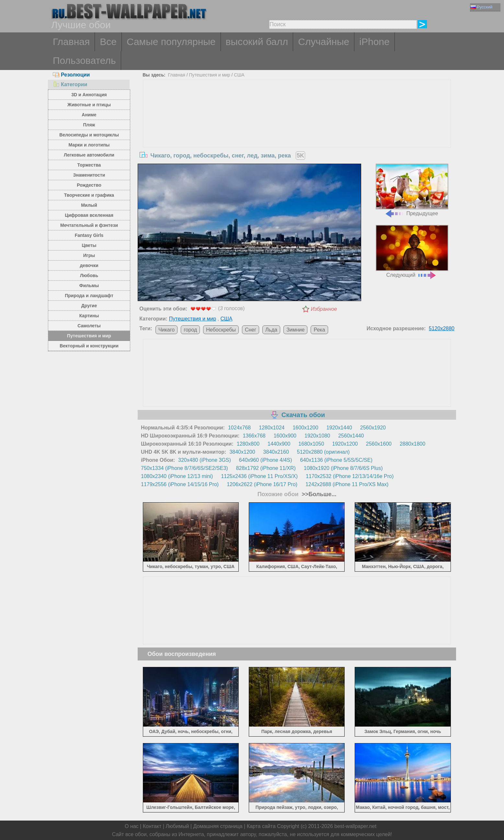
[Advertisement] (297, 129)
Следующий (412, 251)
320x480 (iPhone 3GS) (205, 460)
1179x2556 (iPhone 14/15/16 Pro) (180, 484)
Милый (89, 205)
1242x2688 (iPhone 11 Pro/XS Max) (347, 484)
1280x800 (248, 444)
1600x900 (285, 436)
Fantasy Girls (89, 235)
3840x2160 (276, 452)
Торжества (89, 165)
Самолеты (89, 326)
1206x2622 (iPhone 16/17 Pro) (262, 484)
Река (319, 330)
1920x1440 (339, 428)
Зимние (295, 330)
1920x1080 (317, 436)
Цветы (89, 245)
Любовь (89, 275)
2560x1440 (351, 436)
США (239, 75)
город (190, 330)
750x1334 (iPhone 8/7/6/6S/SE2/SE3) (184, 468)
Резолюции (71, 75)
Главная (71, 42)
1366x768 (254, 436)
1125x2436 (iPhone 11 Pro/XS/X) (259, 476)
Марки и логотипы (89, 145)
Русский (481, 7)
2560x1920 (373, 428)
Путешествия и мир (89, 336)
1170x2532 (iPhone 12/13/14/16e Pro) (350, 476)
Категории (70, 84)
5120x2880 (442, 328)
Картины (89, 316)
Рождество (89, 185)
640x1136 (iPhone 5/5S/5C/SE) (336, 460)
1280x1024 (272, 428)
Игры (89, 255)
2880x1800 (412, 444)
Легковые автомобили (89, 155)
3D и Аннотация (89, 95)
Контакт (152, 826)
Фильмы (89, 286)
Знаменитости (89, 175)
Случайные (324, 42)
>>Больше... (318, 494)
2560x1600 (379, 444)
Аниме (89, 115)
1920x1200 (345, 444)
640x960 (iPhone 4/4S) (266, 460)
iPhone (374, 42)
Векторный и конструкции (89, 346)
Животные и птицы (89, 105)
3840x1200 (242, 452)
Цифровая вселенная (89, 215)
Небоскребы (221, 330)
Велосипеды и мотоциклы (89, 135)
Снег (251, 330)
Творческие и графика (89, 195)
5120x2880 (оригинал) (323, 452)
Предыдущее (412, 190)
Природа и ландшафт (89, 296)
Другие (89, 306)
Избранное (324, 309)
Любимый (177, 826)
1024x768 (239, 428)
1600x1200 (305, 428)
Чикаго (166, 330)
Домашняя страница (218, 826)
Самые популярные (171, 42)
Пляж (89, 125)
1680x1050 (311, 444)
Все (108, 42)
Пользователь (84, 60)
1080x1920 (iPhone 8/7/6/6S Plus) (343, 468)
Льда (271, 330)
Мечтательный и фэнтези (89, 225)
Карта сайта (261, 826)
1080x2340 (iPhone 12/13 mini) (177, 476)
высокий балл (257, 42)
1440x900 (279, 444)
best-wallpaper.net (355, 826)
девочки (89, 265)
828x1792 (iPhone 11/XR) (266, 468)
